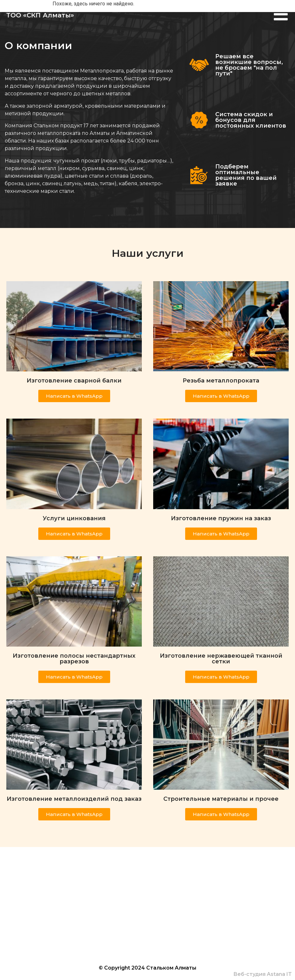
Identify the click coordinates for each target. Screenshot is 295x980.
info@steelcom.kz (102, 922)
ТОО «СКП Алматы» (40, 16)
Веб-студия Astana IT (263, 974)
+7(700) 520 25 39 (97, 898)
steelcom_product (113, 910)
